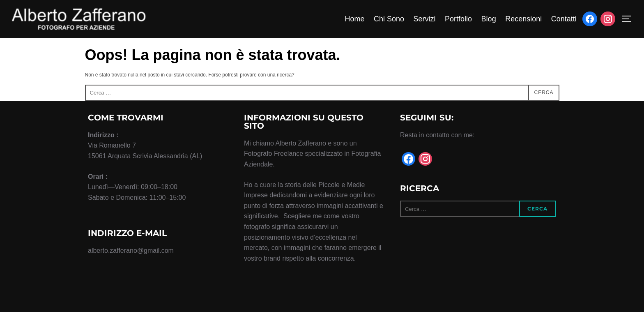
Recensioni (523, 19)
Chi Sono (389, 19)
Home (354, 19)
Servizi (425, 19)
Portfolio (458, 19)
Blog (489, 19)
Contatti (564, 19)
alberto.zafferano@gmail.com (131, 251)
